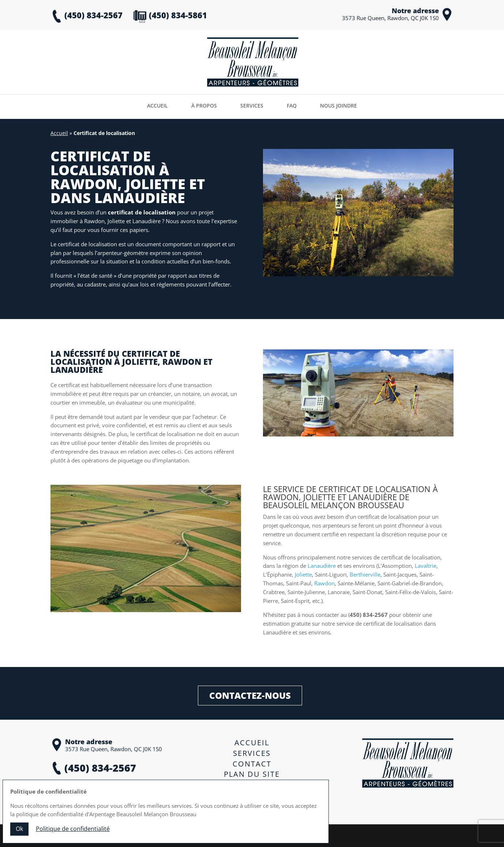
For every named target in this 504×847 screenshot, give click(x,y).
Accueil (157, 106)
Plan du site (252, 774)
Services (252, 106)
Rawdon (324, 583)
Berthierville (365, 574)
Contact (252, 764)
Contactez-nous (250, 693)
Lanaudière (322, 566)
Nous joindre (338, 106)
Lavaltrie (426, 566)
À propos (204, 106)
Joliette (303, 574)
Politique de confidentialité (252, 789)
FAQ (292, 106)
